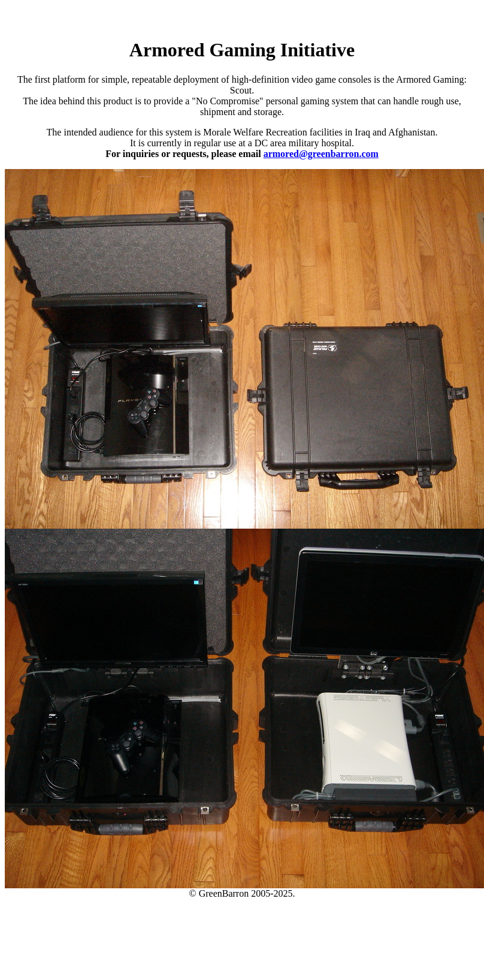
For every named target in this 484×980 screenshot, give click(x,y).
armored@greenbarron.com (321, 154)
